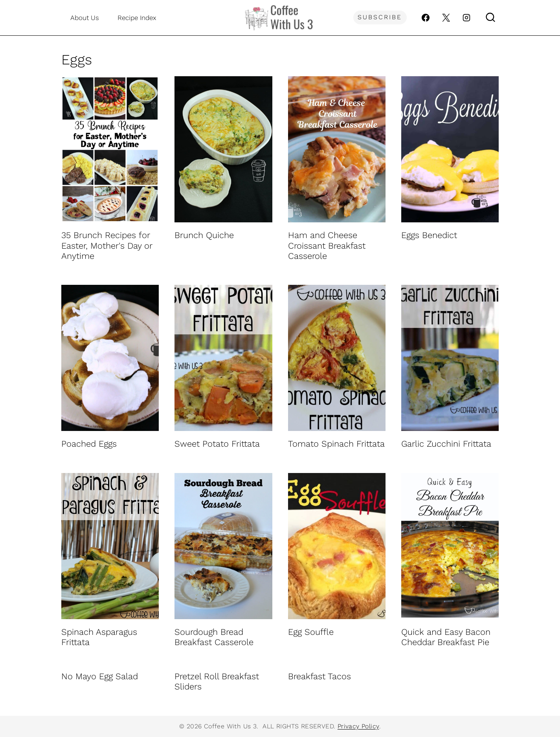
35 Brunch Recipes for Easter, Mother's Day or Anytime (107, 246)
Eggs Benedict (429, 235)
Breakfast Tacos (319, 676)
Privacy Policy (358, 726)
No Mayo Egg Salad (100, 676)
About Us (85, 18)
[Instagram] (466, 18)
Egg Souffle (311, 632)
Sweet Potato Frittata (217, 444)
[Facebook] (426, 18)
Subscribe (380, 17)
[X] (446, 18)
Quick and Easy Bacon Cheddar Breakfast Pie (446, 637)
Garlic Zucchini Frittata (446, 444)
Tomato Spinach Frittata (336, 444)
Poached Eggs (89, 444)
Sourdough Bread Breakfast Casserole (214, 637)
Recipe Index (137, 18)
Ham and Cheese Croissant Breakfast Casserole (327, 246)
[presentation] (110, 149)
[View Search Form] (490, 18)
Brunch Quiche (204, 235)
